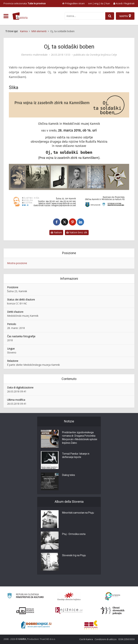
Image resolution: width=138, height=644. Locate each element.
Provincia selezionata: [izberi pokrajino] (25, 3)
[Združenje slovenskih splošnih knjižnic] (69, 611)
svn (90, 3)
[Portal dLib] (25, 611)
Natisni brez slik (77, 232)
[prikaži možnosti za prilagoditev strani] (73, 3)
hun (108, 3)
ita (102, 3)
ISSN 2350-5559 (126, 639)
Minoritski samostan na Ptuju (78, 513)
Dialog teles (69, 475)
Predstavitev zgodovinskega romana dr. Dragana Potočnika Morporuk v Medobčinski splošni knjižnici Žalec (79, 438)
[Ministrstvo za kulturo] (25, 596)
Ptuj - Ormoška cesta (74, 534)
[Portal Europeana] (113, 596)
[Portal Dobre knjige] (36, 625)
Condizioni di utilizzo (106, 639)
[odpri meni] (6, 16)
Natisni (56, 232)
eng (96, 3)
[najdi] (110, 16)
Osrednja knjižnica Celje (103, 55)
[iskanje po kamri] (85, 16)
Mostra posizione (17, 263)
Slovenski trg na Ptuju (74, 556)
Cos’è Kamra (86, 639)
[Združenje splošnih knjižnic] (91, 625)
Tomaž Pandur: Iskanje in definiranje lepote (76, 456)
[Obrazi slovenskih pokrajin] (113, 611)
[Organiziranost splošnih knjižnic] (69, 596)
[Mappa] (125, 16)
